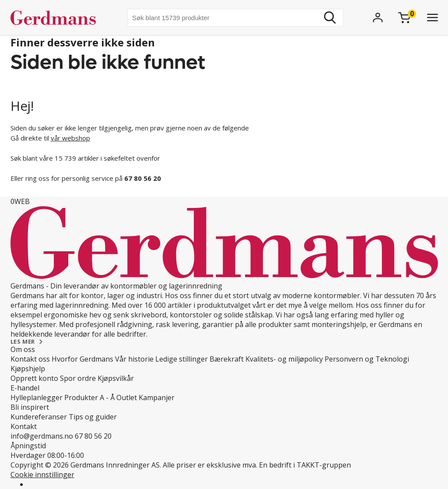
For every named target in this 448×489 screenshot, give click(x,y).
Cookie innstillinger (42, 475)
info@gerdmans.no (42, 436)
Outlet (127, 398)
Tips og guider (93, 417)
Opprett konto (34, 378)
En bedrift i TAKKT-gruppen (305, 465)
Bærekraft (227, 359)
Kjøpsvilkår (116, 378)
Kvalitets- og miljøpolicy (284, 359)
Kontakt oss (30, 359)
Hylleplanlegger (37, 398)
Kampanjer (157, 398)
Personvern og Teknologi (367, 359)
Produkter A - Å (89, 398)
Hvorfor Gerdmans (82, 359)
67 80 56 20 (93, 436)
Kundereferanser (39, 417)
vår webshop (70, 138)
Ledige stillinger (182, 359)
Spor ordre (78, 378)
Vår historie (134, 359)
